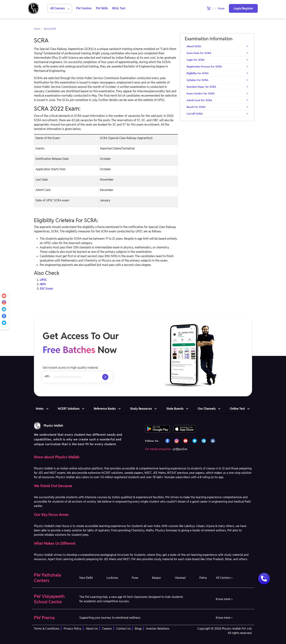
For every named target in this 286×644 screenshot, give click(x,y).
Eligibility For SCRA (198, 73)
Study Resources (141, 409)
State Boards (175, 409)
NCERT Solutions (69, 409)
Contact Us (123, 629)
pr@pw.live (180, 449)
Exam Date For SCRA (199, 53)
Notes (40, 409)
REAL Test (119, 8)
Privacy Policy (73, 629)
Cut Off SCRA (195, 114)
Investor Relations (158, 629)
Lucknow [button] (112, 578)
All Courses (60, 8)
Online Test (237, 409)
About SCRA (50, 29)
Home (37, 29)
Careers (107, 629)
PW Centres (84, 8)
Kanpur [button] (156, 578)
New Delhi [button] (86, 578)
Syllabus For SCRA (197, 80)
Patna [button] (203, 578)
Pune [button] (135, 578)
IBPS (43, 284)
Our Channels (207, 409)
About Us (92, 629)
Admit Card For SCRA (199, 100)
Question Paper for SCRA (201, 87)
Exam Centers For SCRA (201, 93)
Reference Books (105, 409)
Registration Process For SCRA (204, 67)
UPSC (43, 280)
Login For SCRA (196, 60)
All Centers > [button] (224, 578)
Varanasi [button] (180, 578)
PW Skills (102, 8)
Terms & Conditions (47, 629)
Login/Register (243, 8)
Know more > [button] (224, 599)
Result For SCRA (196, 107)
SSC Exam (46, 289)
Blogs (138, 629)
